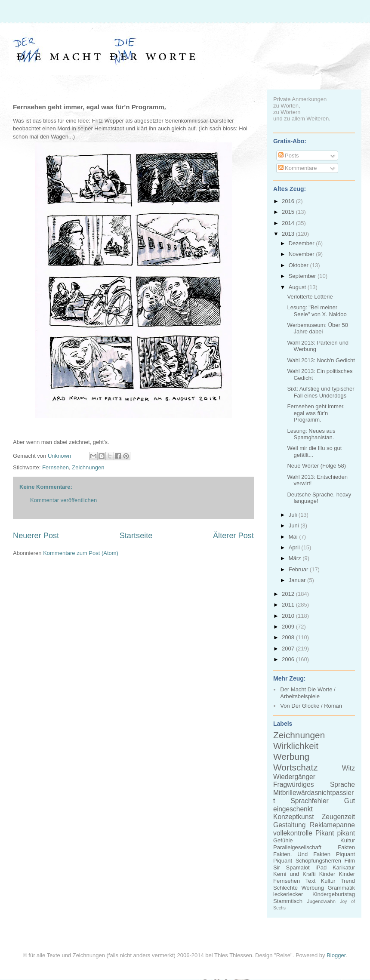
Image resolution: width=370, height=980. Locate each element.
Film (350, 861)
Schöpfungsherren (318, 861)
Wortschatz (296, 767)
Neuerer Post (36, 536)
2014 (289, 223)
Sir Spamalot (291, 868)
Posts (289, 156)
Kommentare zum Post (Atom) (81, 553)
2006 (289, 659)
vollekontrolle (293, 833)
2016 (289, 201)
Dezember (302, 243)
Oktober (299, 265)
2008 (289, 637)
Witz (348, 768)
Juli (294, 515)
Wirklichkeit (296, 746)
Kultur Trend (338, 881)
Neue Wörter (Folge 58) (316, 466)
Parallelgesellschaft (297, 847)
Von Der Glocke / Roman (311, 706)
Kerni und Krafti (294, 874)
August (298, 287)
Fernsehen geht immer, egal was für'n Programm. (316, 413)
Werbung (291, 757)
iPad (321, 868)
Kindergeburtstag (334, 894)
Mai (294, 537)
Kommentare (298, 168)
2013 (289, 234)
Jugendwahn (321, 901)
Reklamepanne (332, 825)
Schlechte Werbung (299, 888)
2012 (289, 594)
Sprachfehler (309, 801)
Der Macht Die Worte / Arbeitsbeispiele (308, 693)
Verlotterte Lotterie (310, 297)
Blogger (336, 955)
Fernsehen (55, 467)
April (295, 547)
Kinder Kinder (337, 874)
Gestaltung (289, 825)
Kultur (348, 840)
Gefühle (283, 840)
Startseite (136, 536)
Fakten (346, 847)
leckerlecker (288, 894)
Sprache (342, 784)
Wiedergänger (294, 777)
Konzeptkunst (294, 817)
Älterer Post (233, 536)
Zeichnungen (88, 467)
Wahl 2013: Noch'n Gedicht (321, 360)
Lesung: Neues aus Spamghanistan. (311, 434)
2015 (289, 212)
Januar (298, 580)
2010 (289, 616)
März (296, 558)
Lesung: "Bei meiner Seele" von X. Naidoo (317, 311)
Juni (294, 525)
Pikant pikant (335, 833)
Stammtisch (288, 901)
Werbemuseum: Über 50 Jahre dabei (317, 328)
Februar (299, 569)
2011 (289, 605)
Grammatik (341, 888)
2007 (289, 649)
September (303, 276)
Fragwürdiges (293, 784)
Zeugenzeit (338, 817)
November (302, 254)
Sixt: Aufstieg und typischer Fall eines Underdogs (321, 392)
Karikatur (344, 868)
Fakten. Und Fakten (302, 854)
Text (310, 881)
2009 (289, 627)
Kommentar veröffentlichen (63, 500)
